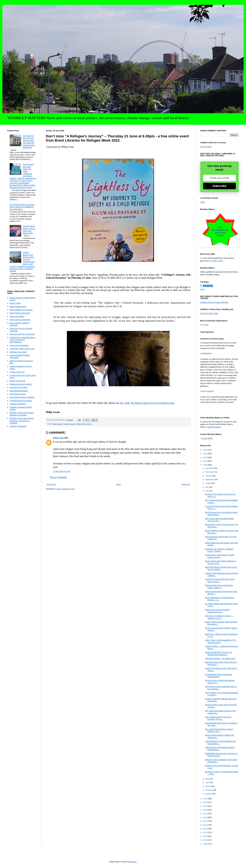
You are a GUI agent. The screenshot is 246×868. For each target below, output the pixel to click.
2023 (205, 461)
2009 (205, 844)
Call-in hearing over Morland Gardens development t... (220, 748)
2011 (205, 836)
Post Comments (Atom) (66, 489)
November (210, 472)
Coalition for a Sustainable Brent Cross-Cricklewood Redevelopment (22, 340)
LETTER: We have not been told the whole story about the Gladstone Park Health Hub (29, 142)
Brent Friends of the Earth (20, 313)
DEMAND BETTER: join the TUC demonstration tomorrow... (219, 653)
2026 (205, 450)
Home (119, 484)
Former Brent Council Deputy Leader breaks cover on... (220, 556)
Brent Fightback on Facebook (21, 310)
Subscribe (219, 186)
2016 (205, 817)
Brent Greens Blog (17, 316)
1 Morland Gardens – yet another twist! (220, 658)
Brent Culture (57, 424)
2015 (205, 821)
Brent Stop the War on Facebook (22, 334)
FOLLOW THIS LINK (209, 313)
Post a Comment (58, 477)
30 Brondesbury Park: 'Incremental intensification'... (219, 676)
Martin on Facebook (17, 381)
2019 (205, 806)
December (210, 468)
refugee (89, 424)
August (209, 483)
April (208, 782)
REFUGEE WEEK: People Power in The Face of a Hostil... (221, 568)
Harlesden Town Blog (18, 352)
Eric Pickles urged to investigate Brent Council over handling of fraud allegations (22, 207)
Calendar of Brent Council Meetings (214, 302)
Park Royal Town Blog (18, 387)
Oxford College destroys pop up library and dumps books (29, 230)
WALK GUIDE (217, 261)
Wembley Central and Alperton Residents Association (22, 414)
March (208, 786)
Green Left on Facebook (19, 345)
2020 (205, 802)
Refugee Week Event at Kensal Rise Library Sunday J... (219, 586)
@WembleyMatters (214, 427)
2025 (205, 454)
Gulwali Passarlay (69, 424)
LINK (203, 202)
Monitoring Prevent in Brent (21, 384)
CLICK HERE (206, 147)
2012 (205, 832)
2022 (205, 465)
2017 (205, 814)
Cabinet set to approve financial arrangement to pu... (217, 611)
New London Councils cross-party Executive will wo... (218, 718)
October (209, 476)
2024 (205, 457)
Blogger (133, 862)
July (207, 487)
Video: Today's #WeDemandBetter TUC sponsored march (221, 641)
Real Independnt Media (19, 391)
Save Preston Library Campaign (22, 397)
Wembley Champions (18, 426)
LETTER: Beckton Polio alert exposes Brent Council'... (220, 580)
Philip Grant (58, 438)
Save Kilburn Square (18, 394)
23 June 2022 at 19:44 (62, 471)
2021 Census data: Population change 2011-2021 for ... (219, 520)
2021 (205, 799)
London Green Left (17, 372)
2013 (205, 829)
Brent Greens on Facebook (20, 320)
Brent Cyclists (15, 303)
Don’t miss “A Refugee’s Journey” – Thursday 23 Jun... (219, 617)
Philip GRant (81, 424)
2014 (205, 825)
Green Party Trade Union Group (22, 349)
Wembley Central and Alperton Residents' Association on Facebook (22, 421)
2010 (205, 840)
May (207, 779)
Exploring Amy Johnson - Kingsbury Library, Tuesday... (219, 550)
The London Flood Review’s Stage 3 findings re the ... (219, 730)
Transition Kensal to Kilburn (21, 401)
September (210, 480)
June (207, 491)
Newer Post (51, 484)
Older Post (186, 484)
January (209, 794)
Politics (203, 289)
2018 (205, 810)
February (209, 790)
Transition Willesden (18, 404)
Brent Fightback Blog (18, 307)
